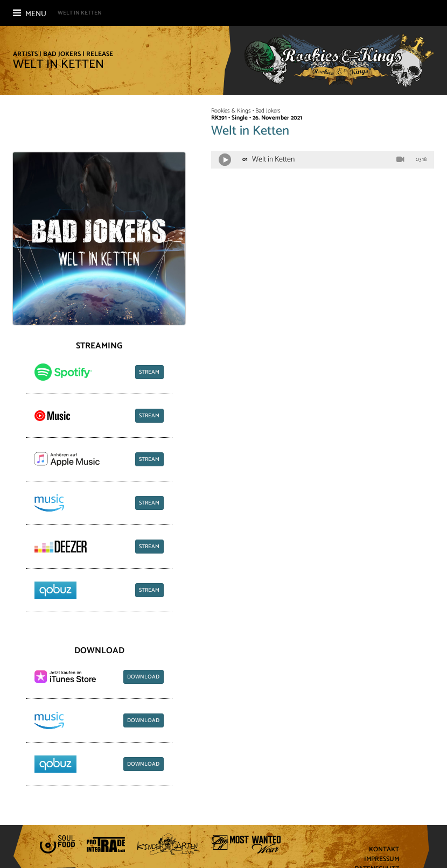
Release (100, 54)
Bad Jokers (62, 54)
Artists (25, 54)
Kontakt (384, 850)
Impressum (382, 860)
